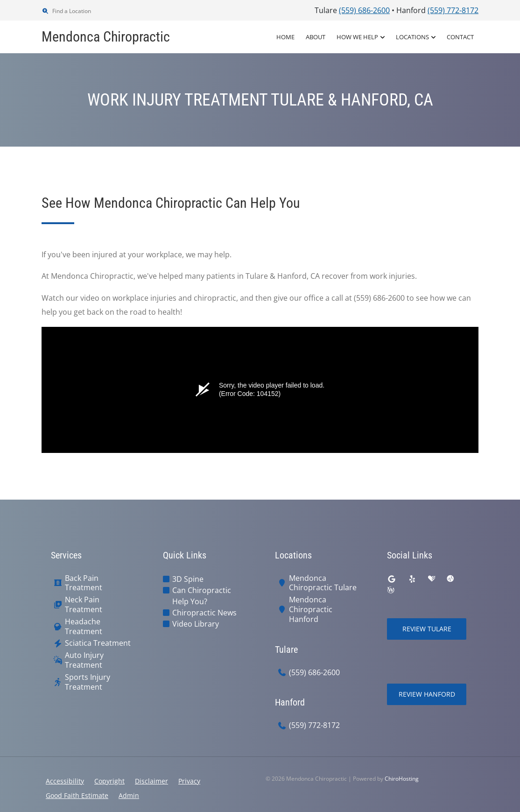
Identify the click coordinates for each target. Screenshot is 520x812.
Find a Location (66, 11)
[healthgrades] (432, 579)
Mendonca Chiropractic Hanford (311, 609)
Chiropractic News (204, 613)
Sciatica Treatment (98, 643)
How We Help (357, 37)
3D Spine (188, 579)
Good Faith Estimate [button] (77, 795)
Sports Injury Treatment (88, 682)
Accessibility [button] (65, 781)
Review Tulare (427, 629)
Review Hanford (427, 694)
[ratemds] (450, 579)
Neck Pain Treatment (84, 605)
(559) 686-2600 (314, 673)
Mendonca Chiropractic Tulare (323, 583)
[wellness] (391, 590)
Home (285, 37)
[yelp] (412, 579)
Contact (460, 37)
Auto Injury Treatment (84, 660)
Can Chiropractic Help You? (202, 596)
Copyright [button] (109, 781)
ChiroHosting (402, 779)
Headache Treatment (84, 627)
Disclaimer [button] (151, 781)
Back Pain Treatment (84, 583)
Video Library (196, 624)
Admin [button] (129, 795)
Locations (412, 37)
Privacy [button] (189, 781)
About (316, 37)
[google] (392, 579)
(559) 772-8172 (314, 725)
